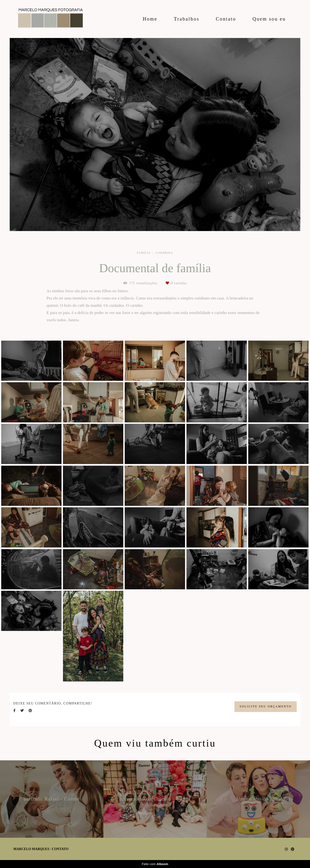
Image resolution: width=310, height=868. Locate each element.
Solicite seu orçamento (266, 707)
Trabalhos (187, 19)
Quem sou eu (269, 19)
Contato (226, 19)
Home (150, 19)
